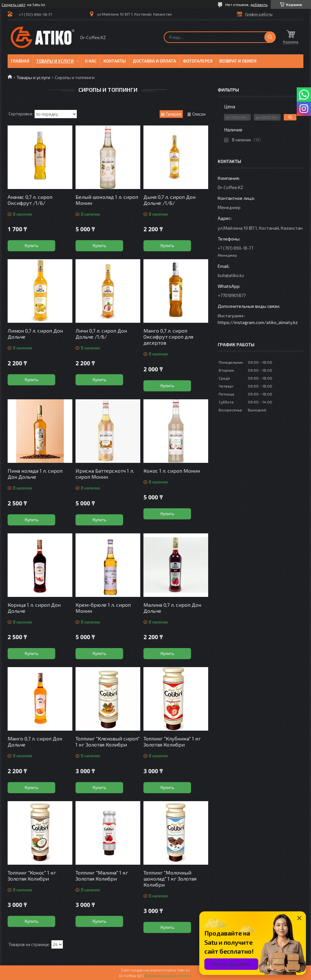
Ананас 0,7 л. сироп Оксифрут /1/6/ (30, 200)
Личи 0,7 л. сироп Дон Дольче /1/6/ (101, 334)
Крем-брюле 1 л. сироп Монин (103, 608)
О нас (91, 61)
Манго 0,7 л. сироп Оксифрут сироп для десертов (168, 337)
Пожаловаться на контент (168, 976)
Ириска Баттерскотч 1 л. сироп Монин (105, 474)
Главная (20, 61)
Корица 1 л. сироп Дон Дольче (34, 608)
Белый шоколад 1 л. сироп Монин (107, 200)
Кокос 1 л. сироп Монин (172, 471)
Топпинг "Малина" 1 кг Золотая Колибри (102, 875)
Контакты (115, 61)
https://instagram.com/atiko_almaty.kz (258, 322)
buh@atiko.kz (231, 275)
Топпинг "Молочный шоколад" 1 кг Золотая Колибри (170, 879)
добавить (259, 4)
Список (199, 114)
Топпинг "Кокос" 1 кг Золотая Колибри (32, 875)
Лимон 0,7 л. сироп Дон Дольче (35, 334)
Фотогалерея (198, 61)
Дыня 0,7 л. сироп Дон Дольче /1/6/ (169, 200)
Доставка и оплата (154, 61)
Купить (32, 246)
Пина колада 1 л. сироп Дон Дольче (35, 474)
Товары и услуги (55, 61)
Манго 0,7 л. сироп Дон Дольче (35, 741)
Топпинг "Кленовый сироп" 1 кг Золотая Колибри (108, 741)
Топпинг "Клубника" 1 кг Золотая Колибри (172, 741)
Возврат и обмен (238, 61)
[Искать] (270, 37)
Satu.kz (183, 970)
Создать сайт (13, 4)
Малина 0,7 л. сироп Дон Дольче (172, 608)
